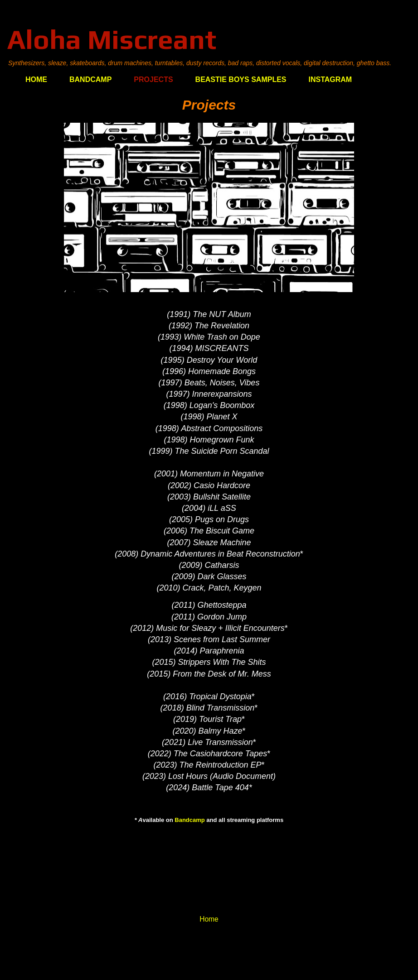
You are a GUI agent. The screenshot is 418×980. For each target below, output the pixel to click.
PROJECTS (153, 79)
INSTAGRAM (331, 79)
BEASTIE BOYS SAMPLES (241, 79)
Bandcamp (190, 820)
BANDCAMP (90, 79)
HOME (36, 79)
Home (209, 919)
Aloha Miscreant (112, 39)
